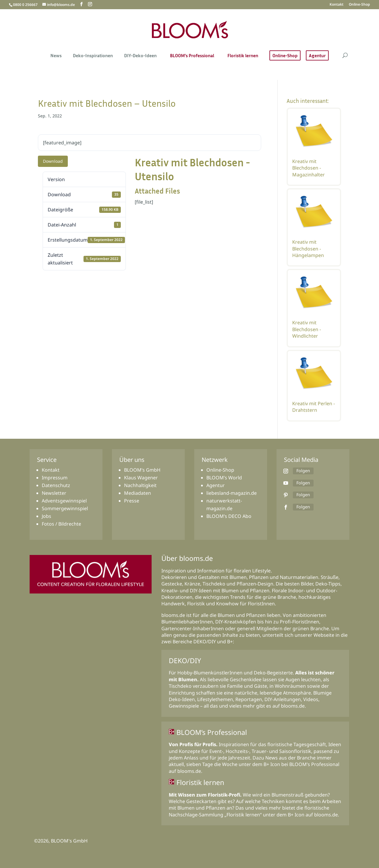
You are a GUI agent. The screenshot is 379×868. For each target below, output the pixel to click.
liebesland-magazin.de (232, 493)
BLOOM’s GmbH (142, 470)
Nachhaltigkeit (140, 485)
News (56, 56)
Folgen (303, 471)
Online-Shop (359, 5)
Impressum (55, 478)
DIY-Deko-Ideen (140, 56)
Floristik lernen (243, 56)
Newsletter (54, 493)
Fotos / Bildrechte (61, 524)
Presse (132, 501)
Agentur (317, 55)
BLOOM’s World (224, 478)
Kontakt (337, 5)
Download (53, 161)
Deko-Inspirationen (93, 56)
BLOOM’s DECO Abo (229, 516)
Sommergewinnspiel (65, 508)
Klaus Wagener (141, 478)
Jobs (46, 516)
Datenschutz (56, 485)
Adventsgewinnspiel (64, 501)
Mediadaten (138, 493)
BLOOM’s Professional (192, 56)
